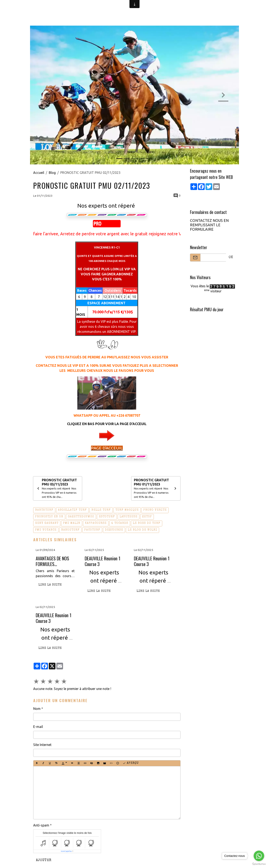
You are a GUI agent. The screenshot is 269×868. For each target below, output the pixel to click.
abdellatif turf (72, 510)
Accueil (39, 173)
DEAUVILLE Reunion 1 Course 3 (103, 561)
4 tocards (120, 524)
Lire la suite (50, 585)
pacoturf (92, 530)
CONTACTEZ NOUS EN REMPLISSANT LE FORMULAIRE (209, 225)
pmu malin (72, 524)
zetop (147, 517)
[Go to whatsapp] (259, 856)
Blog (52, 173)
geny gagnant (47, 524)
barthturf (44, 510)
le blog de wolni (142, 530)
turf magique (127, 510)
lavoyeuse (129, 517)
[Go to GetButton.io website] (259, 864)
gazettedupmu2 (81, 517)
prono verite (155, 510)
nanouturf (70, 530)
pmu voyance (46, 530)
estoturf (107, 517)
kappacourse (96, 524)
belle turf (101, 510)
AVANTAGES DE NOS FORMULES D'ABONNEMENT (52, 561)
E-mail (38, 727)
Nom (37, 709)
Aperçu (131, 764)
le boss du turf (147, 524)
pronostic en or (49, 517)
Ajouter (44, 861)
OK (231, 258)
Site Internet (42, 745)
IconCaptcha (66, 852)
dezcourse (114, 530)
